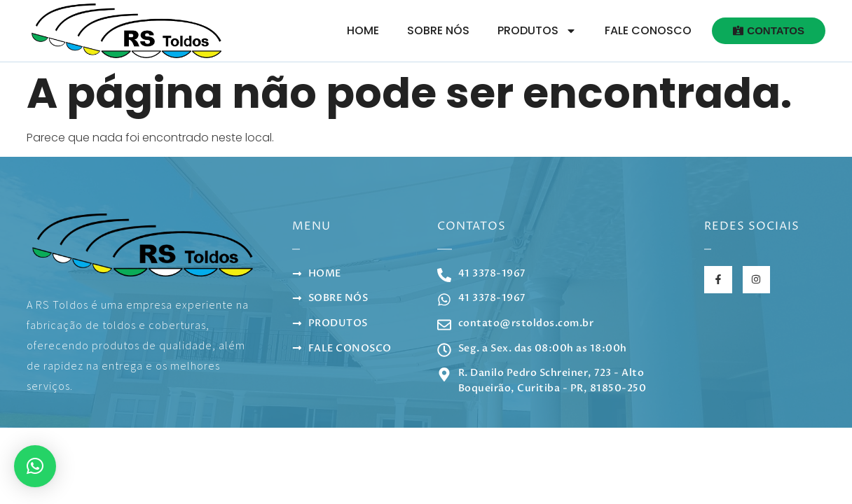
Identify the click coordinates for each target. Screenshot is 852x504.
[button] (35, 466)
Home (363, 30)
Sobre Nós (438, 30)
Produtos (537, 31)
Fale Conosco (648, 30)
